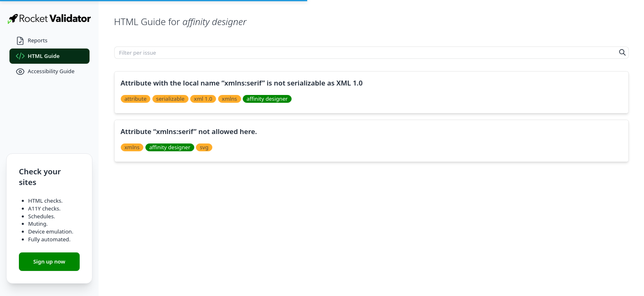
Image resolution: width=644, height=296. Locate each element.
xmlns (229, 99)
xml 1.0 (203, 99)
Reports (32, 41)
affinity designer (267, 99)
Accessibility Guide (45, 72)
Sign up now (49, 261)
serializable (170, 99)
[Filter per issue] (366, 53)
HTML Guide (38, 56)
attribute (136, 99)
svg (204, 147)
